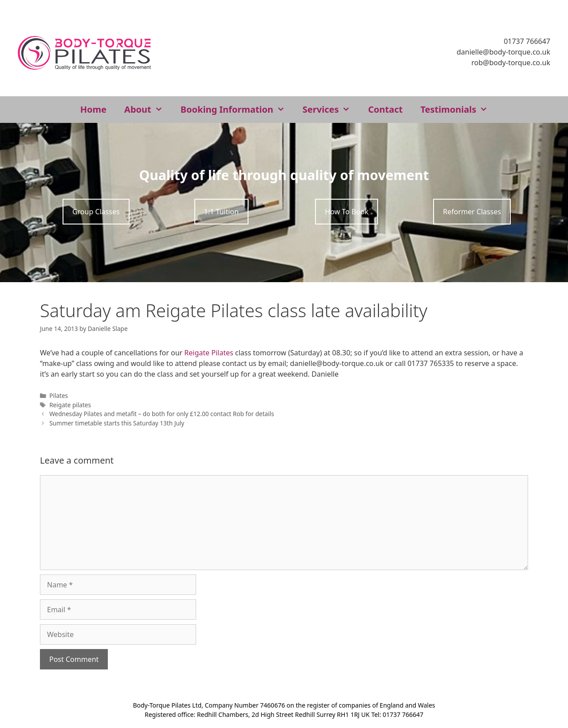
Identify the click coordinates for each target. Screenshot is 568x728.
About (148, 110)
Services (331, 110)
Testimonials (458, 110)
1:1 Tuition (221, 212)
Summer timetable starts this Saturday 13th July (117, 423)
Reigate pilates (70, 405)
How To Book (347, 212)
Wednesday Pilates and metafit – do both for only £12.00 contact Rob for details (162, 414)
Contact (385, 109)
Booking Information (237, 110)
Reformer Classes (472, 212)
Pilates (59, 395)
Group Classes (96, 212)
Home (93, 109)
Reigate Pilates (209, 353)
